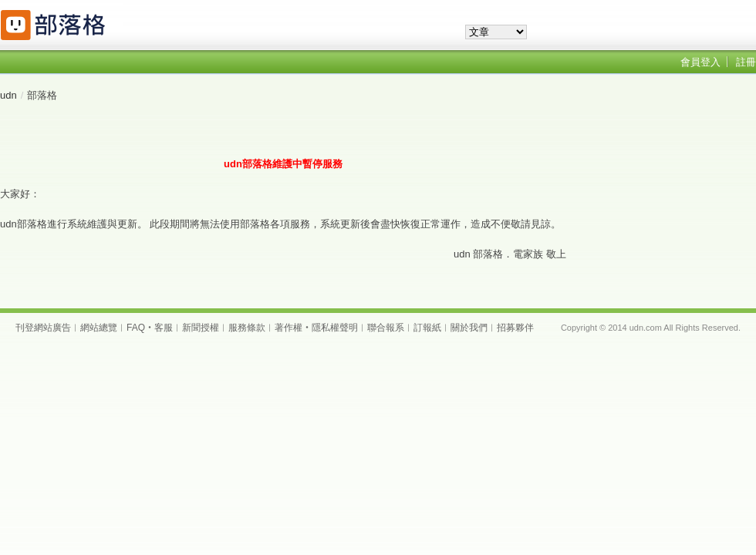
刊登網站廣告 (43, 328)
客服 (164, 328)
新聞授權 (201, 328)
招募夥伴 (515, 328)
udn (8, 95)
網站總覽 (99, 328)
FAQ (136, 328)
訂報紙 (427, 328)
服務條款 (247, 328)
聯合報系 (386, 328)
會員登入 (700, 62)
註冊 (746, 62)
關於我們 (469, 328)
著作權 (289, 328)
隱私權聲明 (335, 328)
